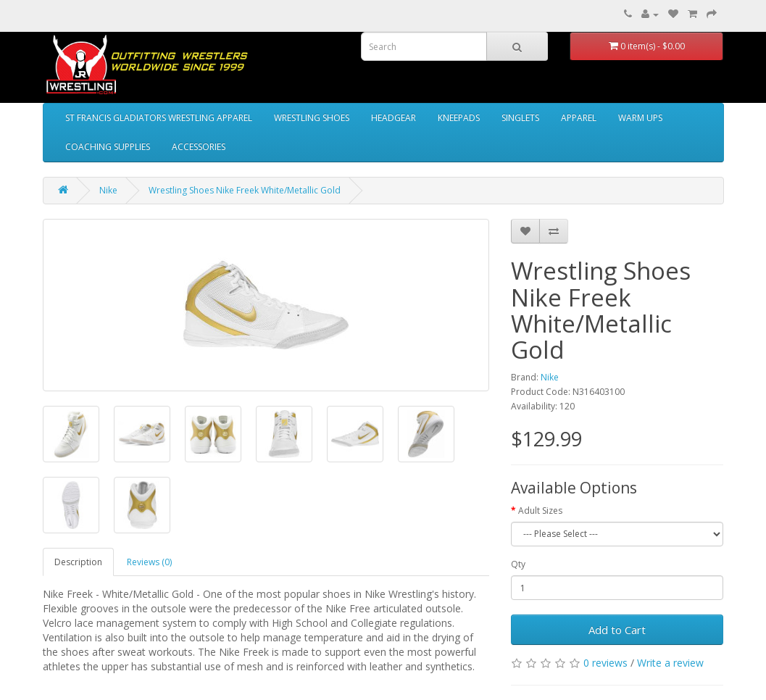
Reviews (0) (149, 562)
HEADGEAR (394, 118)
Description (78, 562)
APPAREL (579, 118)
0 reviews (605, 663)
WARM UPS (640, 118)
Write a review (670, 663)
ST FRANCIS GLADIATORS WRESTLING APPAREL (159, 118)
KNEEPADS (459, 118)
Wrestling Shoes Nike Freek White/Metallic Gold (245, 190)
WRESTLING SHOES (312, 118)
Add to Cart (617, 630)
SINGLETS (520, 118)
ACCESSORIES (199, 147)
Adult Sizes (540, 511)
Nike (108, 190)
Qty (518, 564)
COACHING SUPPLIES (108, 147)
